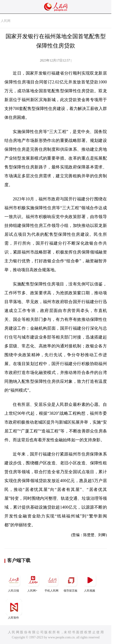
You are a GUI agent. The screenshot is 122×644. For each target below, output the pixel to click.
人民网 (6, 21)
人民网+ (33, 582)
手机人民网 (52, 582)
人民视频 (90, 582)
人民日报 (14, 582)
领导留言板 (71, 582)
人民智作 (14, 609)
